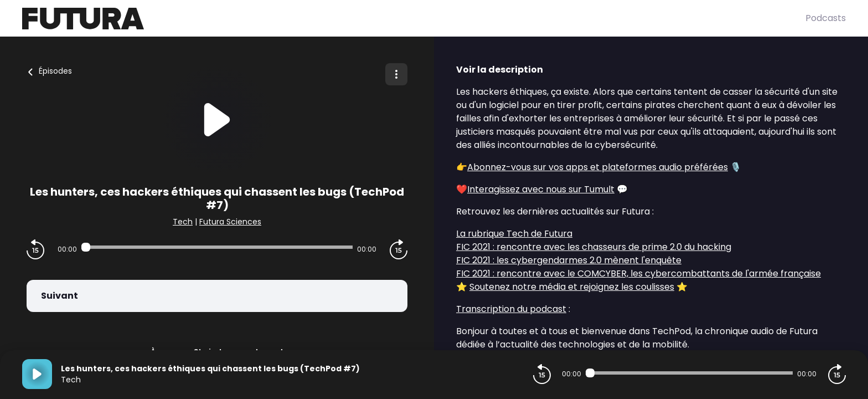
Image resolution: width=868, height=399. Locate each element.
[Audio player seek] (217, 247)
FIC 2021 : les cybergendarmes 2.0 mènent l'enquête (569, 260)
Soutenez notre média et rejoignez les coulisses (572, 287)
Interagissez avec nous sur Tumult (541, 189)
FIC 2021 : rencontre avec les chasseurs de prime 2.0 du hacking (594, 247)
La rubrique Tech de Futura (514, 234)
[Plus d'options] (396, 74)
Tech (183, 222)
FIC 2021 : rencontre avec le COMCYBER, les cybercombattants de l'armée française (639, 273)
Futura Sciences (230, 222)
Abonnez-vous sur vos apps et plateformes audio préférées (598, 167)
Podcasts (826, 18)
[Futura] (414, 19)
